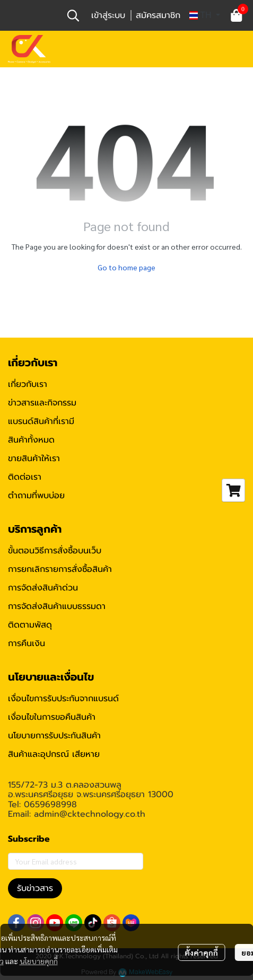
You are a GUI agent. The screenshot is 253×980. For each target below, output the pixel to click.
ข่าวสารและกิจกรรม (42, 403)
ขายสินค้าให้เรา (34, 458)
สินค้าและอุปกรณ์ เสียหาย (54, 754)
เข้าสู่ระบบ (108, 15)
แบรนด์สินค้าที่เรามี (41, 421)
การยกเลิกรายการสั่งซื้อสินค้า (60, 569)
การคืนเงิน (27, 643)
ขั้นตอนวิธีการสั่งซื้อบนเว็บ (55, 551)
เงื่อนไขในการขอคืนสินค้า (52, 717)
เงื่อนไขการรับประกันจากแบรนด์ (63, 699)
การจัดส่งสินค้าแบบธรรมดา (57, 606)
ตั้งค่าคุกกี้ (201, 952)
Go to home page (127, 267)
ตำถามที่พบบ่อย (36, 496)
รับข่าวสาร (35, 888)
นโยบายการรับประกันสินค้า (54, 736)
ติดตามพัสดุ (30, 625)
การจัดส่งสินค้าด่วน (43, 588)
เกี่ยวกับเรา (28, 384)
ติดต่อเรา (25, 477)
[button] (73, 15)
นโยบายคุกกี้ (39, 961)
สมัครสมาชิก (158, 15)
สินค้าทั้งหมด (31, 440)
